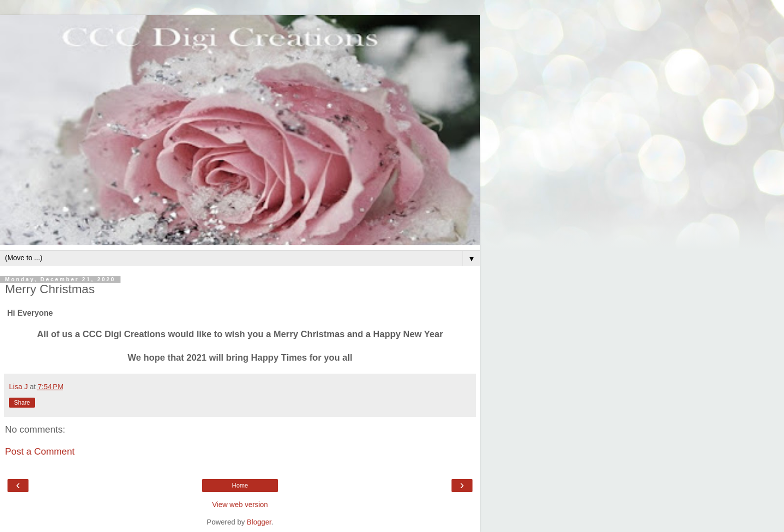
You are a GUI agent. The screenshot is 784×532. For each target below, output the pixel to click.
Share (22, 403)
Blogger (259, 522)
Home (240, 486)
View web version (240, 505)
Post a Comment (40, 451)
